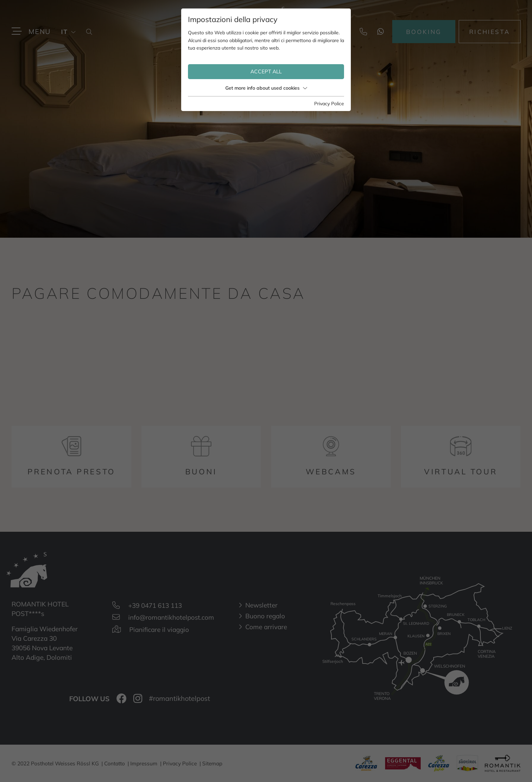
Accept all (266, 71)
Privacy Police (329, 104)
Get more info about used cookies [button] (266, 88)
